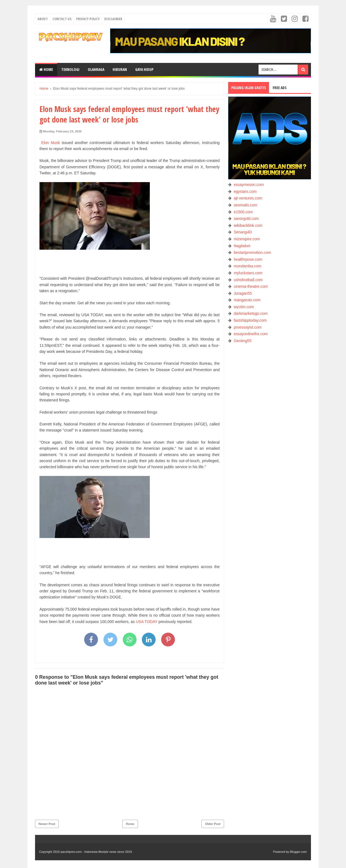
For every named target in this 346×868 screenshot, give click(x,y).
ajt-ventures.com (248, 198)
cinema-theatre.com (251, 286)
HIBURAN (120, 69)
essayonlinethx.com (251, 334)
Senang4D (243, 232)
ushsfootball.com (248, 280)
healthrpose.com (248, 259)
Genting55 (243, 341)
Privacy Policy (88, 19)
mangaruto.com (247, 300)
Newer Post (47, 824)
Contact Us (62, 19)
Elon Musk (50, 143)
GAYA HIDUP (144, 69)
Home (46, 69)
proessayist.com (248, 327)
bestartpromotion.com (252, 252)
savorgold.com (246, 219)
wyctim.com (244, 307)
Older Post (213, 824)
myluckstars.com (248, 273)
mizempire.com (247, 239)
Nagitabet (242, 246)
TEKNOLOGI (70, 69)
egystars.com (245, 191)
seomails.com (246, 205)
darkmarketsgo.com (251, 313)
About (43, 19)
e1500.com (243, 212)
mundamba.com (247, 266)
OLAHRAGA (96, 69)
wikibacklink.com (248, 225)
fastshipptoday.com (250, 320)
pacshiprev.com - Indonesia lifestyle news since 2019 (96, 852)
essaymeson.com (249, 185)
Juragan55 (243, 293)
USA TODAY (147, 622)
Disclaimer (113, 19)
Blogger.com (298, 852)
